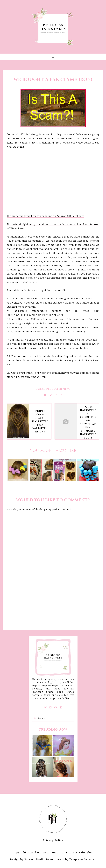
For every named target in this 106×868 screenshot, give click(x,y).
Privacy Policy (53, 840)
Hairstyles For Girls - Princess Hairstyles (65, 853)
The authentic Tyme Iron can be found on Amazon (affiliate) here (45, 216)
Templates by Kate (82, 859)
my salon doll (73, 356)
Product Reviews (58, 389)
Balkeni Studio (35, 859)
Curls (40, 389)
